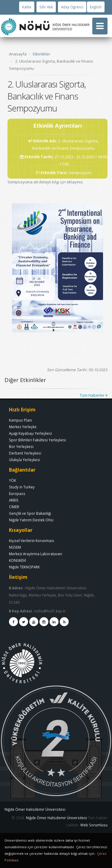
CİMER (14, 507)
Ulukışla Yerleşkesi (24, 460)
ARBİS (14, 500)
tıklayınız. (75, 182)
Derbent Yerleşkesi (25, 453)
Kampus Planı (20, 420)
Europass (17, 493)
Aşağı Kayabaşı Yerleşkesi (30, 433)
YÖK (13, 480)
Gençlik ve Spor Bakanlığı (30, 513)
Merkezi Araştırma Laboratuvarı (36, 554)
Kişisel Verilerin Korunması (32, 541)
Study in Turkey (22, 487)
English (96, 7)
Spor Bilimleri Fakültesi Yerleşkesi (37, 440)
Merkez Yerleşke (23, 427)
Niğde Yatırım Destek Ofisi (31, 520)
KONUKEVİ (17, 560)
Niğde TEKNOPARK (24, 567)
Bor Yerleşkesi (21, 446)
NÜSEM (15, 547)
